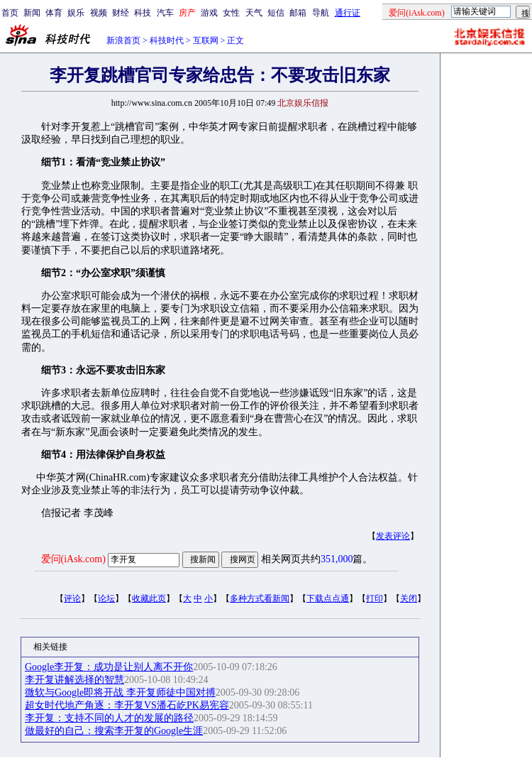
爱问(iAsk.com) (73, 559)
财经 (121, 13)
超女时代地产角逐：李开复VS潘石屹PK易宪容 (127, 705)
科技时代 (167, 40)
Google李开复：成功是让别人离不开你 (109, 667)
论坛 (106, 598)
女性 (231, 13)
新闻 (32, 13)
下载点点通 (328, 598)
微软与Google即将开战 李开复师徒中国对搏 (120, 692)
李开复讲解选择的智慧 (74, 680)
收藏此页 (149, 598)
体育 (54, 13)
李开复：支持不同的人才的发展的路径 (109, 718)
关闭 (409, 598)
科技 (143, 13)
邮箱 (298, 13)
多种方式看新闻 (260, 598)
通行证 (348, 13)
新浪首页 (123, 40)
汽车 (165, 13)
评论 (72, 598)
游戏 (209, 13)
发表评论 (393, 536)
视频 (99, 13)
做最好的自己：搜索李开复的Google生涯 (114, 731)
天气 (254, 13)
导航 (321, 13)
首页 (10, 13)
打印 (375, 598)
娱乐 (76, 13)
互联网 (206, 40)
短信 (276, 13)
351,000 (337, 559)
